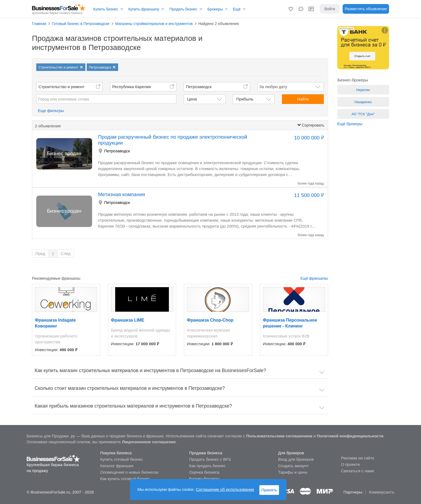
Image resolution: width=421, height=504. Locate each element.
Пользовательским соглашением (279, 436)
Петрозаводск (117, 151)
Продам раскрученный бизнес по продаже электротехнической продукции (173, 140)
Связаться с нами (358, 471)
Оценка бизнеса (204, 472)
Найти (303, 99)
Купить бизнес (106, 9)
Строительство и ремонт (61, 87)
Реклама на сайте (358, 458)
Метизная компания (121, 194)
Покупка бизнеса (116, 453)
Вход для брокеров (296, 459)
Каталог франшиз (117, 466)
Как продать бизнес (207, 466)
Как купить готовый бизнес (125, 479)
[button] (291, 9)
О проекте (351, 464)
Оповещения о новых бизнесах (129, 472)
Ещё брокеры (350, 124)
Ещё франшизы (314, 278)
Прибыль (245, 99)
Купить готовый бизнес (121, 459)
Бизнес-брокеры (204, 479)
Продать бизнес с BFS (210, 459)
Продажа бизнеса (206, 453)
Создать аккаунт (293, 466)
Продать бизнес (183, 9)
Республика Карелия (132, 87)
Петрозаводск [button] (199, 87)
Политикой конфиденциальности (350, 436)
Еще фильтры (51, 111)
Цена (192, 99)
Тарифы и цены (293, 472)
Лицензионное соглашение (149, 442)
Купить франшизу (144, 9)
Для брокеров (291, 453)
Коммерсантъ (382, 492)
